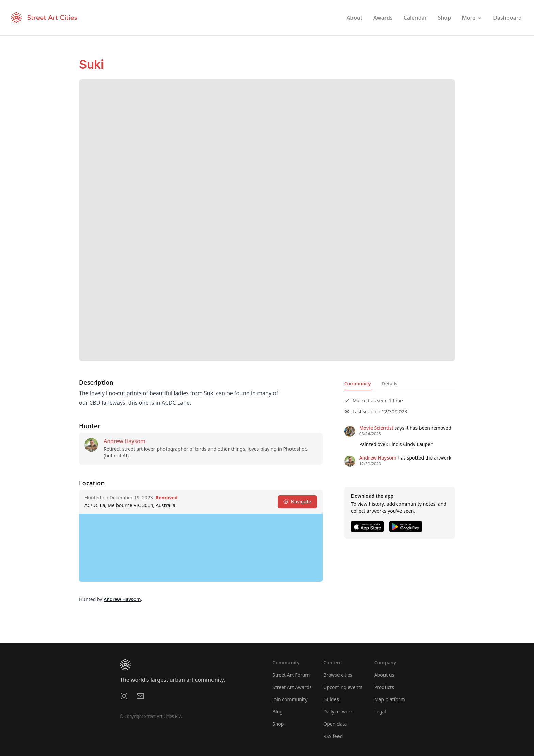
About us (384, 675)
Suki (91, 64)
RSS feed (333, 736)
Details (390, 383)
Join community (290, 699)
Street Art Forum (291, 675)
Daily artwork (338, 712)
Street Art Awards (292, 687)
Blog (278, 712)
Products (384, 687)
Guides (331, 699)
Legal (380, 712)
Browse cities (338, 675)
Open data (335, 724)
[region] (201, 548)
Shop (278, 724)
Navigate (297, 502)
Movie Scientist (376, 428)
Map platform (390, 699)
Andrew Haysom (124, 441)
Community (358, 383)
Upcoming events (343, 687)
